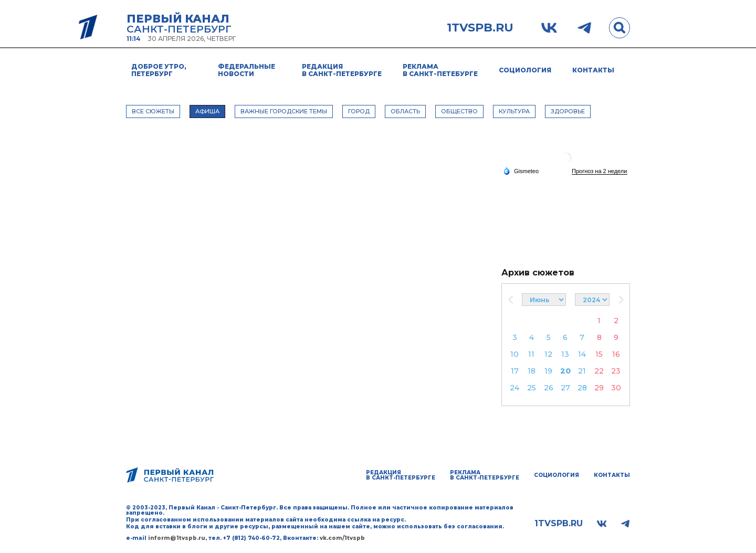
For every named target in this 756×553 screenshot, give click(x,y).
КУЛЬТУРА (514, 111)
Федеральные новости (246, 70)
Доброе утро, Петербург (159, 70)
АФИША (207, 111)
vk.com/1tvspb (342, 538)
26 (549, 388)
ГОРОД (359, 111)
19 (548, 371)
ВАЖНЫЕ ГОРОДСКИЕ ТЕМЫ (284, 111)
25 (532, 388)
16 (616, 354)
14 (582, 354)
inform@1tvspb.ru (177, 538)
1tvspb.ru (480, 28)
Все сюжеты (153, 111)
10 (514, 354)
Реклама (440, 70)
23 (616, 371)
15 (599, 354)
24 (514, 388)
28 (582, 388)
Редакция (342, 70)
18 (532, 371)
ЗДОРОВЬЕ (568, 111)
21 (582, 371)
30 (616, 388)
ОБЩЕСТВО (459, 111)
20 (565, 371)
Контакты (593, 70)
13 (565, 354)
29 (599, 388)
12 (548, 354)
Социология (525, 70)
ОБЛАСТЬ (405, 111)
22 (599, 371)
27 (565, 388)
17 (515, 371)
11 (531, 354)
